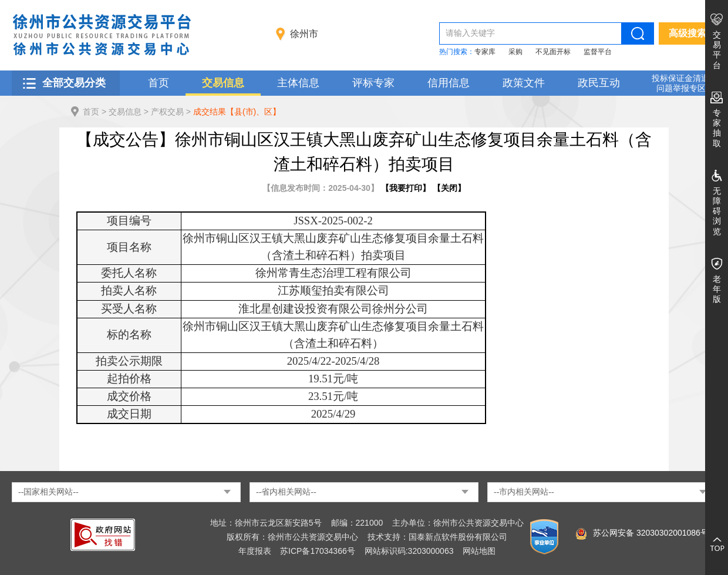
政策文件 (524, 83)
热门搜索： (457, 52)
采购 (515, 52)
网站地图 (479, 551)
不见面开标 (553, 52)
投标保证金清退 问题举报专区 (680, 83)
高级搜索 (687, 33)
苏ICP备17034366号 (318, 551)
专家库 (485, 52)
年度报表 (255, 551)
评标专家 (373, 83)
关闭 (449, 188)
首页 (159, 83)
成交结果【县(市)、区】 (237, 112)
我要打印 (406, 188)
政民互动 (599, 83)
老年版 (717, 289)
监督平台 (598, 52)
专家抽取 (717, 128)
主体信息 (298, 83)
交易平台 (717, 50)
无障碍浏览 (717, 211)
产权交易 (167, 112)
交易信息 (223, 83)
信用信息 (449, 83)
